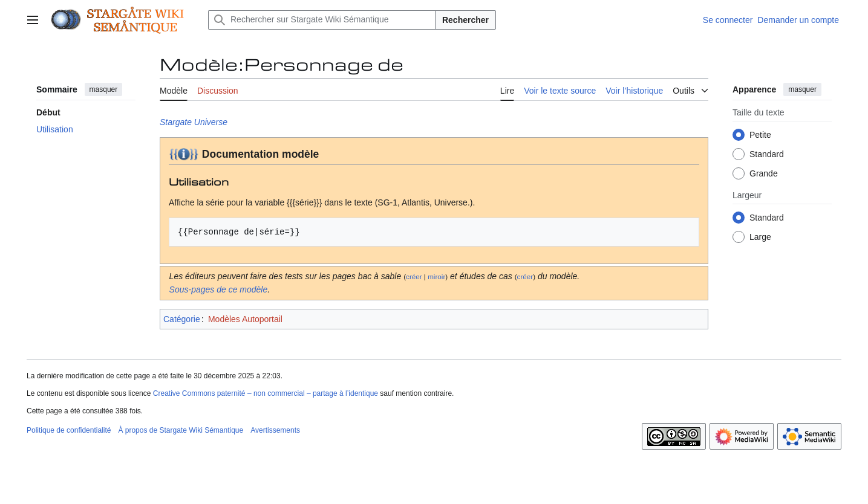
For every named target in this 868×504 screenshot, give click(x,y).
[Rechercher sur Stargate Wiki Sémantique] (322, 20)
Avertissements (275, 430)
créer (414, 276)
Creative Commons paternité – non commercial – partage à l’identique (266, 393)
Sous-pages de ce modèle (219, 289)
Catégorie (182, 319)
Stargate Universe (194, 122)
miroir (436, 276)
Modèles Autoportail (245, 319)
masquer (104, 89)
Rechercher (465, 20)
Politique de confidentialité (69, 430)
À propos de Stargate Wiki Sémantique (181, 430)
